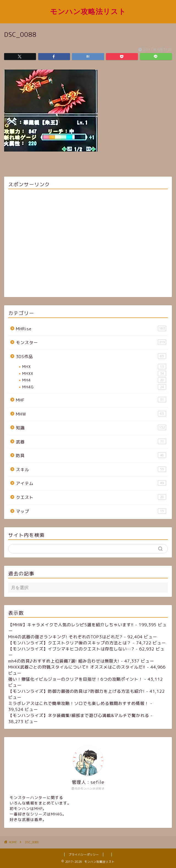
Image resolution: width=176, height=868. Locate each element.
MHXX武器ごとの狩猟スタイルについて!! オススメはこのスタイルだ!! (77, 667)
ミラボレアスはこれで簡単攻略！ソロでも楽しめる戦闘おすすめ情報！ (79, 703)
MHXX (94, 373)
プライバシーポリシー (84, 855)
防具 (91, 455)
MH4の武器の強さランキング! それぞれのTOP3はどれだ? (65, 637)
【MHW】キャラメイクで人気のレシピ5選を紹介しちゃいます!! (71, 625)
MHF (91, 400)
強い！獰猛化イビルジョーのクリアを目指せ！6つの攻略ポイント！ (76, 679)
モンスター (91, 342)
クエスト (91, 497)
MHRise (91, 329)
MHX (94, 367)
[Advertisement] (88, 244)
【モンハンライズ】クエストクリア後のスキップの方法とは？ (70, 643)
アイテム (91, 483)
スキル (91, 469)
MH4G (94, 387)
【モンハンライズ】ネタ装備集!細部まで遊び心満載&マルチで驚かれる (79, 715)
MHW (91, 414)
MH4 (94, 380)
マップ (91, 511)
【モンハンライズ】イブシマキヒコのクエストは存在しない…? (71, 649)
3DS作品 (91, 356)
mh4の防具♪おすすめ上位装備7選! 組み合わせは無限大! (64, 661)
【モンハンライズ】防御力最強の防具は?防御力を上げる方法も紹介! (76, 691)
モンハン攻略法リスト (88, 11)
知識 (91, 428)
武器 (91, 442)
